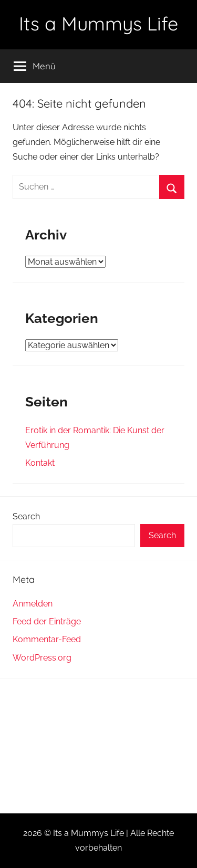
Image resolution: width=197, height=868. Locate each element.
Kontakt (40, 463)
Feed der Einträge (47, 621)
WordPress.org (42, 658)
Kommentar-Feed (47, 639)
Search (26, 516)
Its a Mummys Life (98, 23)
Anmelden (33, 604)
